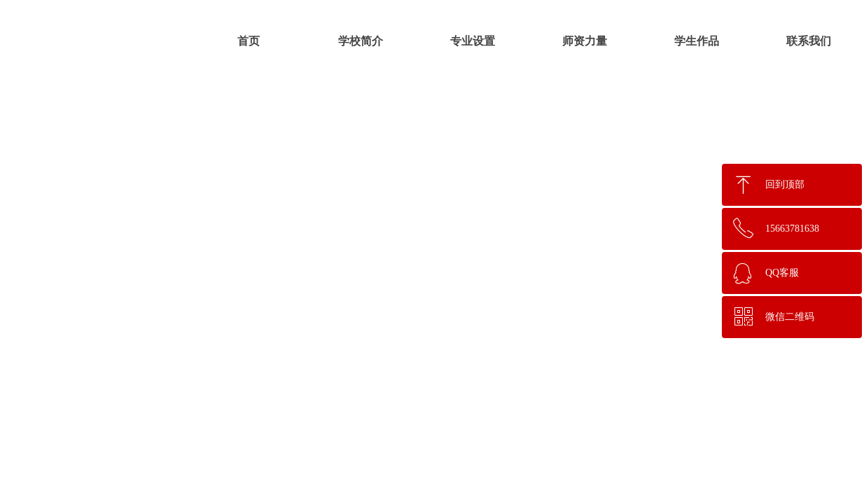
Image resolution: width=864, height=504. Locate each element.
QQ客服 (782, 273)
